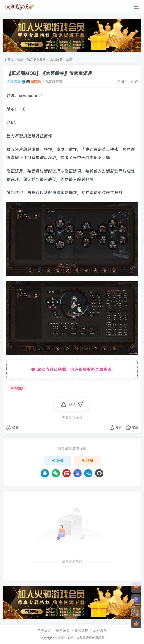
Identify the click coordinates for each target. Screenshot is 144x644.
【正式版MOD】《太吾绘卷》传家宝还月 (49, 73)
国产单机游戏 (36, 59)
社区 (20, 59)
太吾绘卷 (56, 59)
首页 (9, 59)
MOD (17, 388)
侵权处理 (81, 631)
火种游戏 (14, 82)
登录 (57, 461)
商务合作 (100, 631)
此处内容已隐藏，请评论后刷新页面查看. (72, 369)
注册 (87, 461)
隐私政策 (63, 631)
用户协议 (44, 631)
